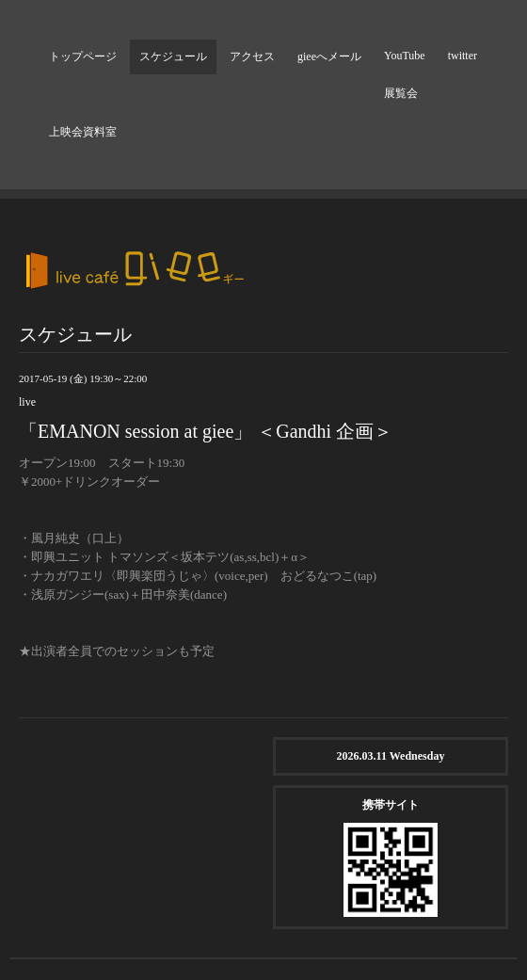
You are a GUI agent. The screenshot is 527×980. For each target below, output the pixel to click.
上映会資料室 (83, 132)
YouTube (405, 56)
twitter (463, 56)
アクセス (252, 56)
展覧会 (401, 93)
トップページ (83, 56)
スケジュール (173, 56)
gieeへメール (329, 56)
